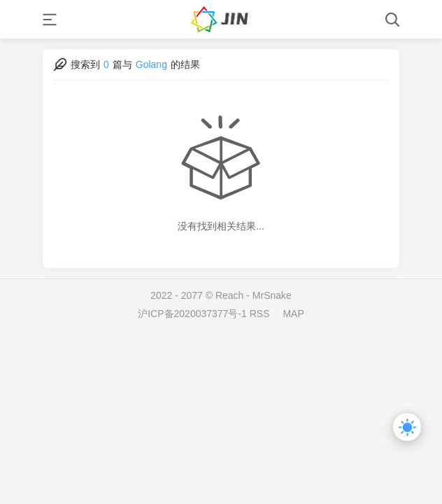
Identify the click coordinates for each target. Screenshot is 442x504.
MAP (293, 314)
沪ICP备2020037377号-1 (192, 314)
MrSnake (272, 295)
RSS (260, 314)
